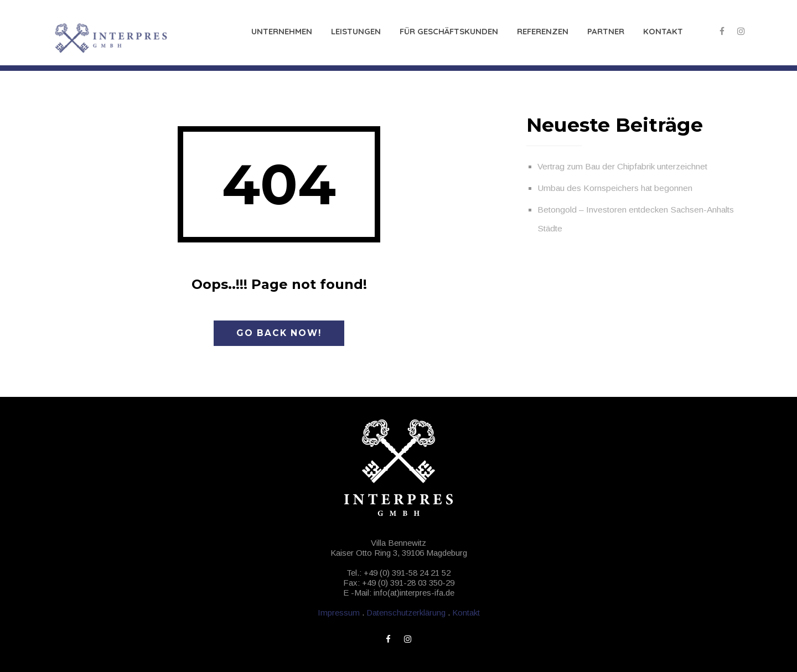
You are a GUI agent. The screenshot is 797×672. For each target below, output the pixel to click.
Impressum (339, 612)
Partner (606, 31)
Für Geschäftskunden (449, 31)
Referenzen (543, 31)
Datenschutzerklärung (406, 612)
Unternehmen (282, 31)
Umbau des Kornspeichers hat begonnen (615, 188)
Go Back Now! (279, 333)
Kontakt (663, 31)
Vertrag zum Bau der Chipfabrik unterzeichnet (622, 166)
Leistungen (356, 31)
